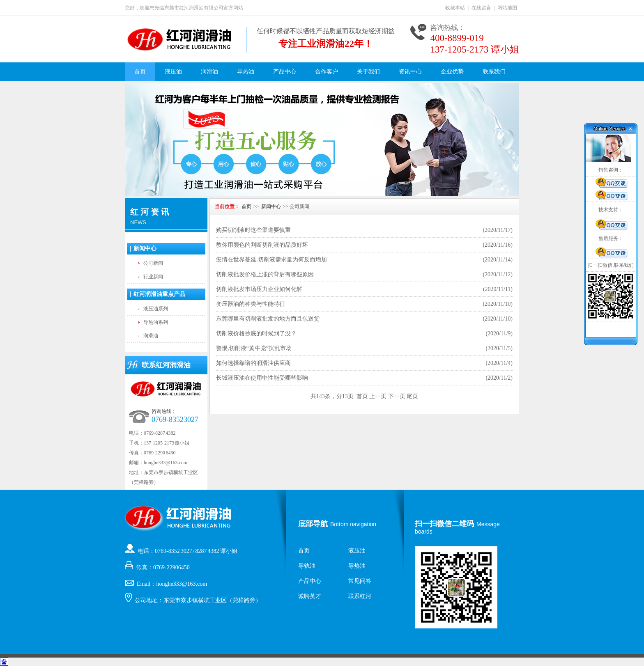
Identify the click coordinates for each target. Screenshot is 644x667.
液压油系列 (156, 309)
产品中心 (285, 72)
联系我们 (494, 72)
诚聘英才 (310, 596)
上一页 (378, 396)
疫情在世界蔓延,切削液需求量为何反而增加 (271, 260)
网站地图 (507, 8)
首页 (140, 72)
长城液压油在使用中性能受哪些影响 (262, 378)
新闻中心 (145, 249)
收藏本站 (455, 8)
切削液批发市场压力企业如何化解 (259, 289)
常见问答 (360, 581)
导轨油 (307, 566)
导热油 (246, 72)
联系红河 (360, 596)
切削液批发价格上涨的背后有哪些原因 (265, 274)
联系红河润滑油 (166, 365)
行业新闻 (153, 277)
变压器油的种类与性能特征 (251, 304)
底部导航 (313, 524)
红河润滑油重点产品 (159, 294)
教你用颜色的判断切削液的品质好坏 (262, 245)
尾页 (412, 396)
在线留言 (481, 8)
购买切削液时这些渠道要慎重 (253, 230)
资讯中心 (410, 72)
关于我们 (368, 72)
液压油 (173, 72)
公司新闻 (153, 263)
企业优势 (452, 72)
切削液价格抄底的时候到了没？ (256, 333)
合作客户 (327, 72)
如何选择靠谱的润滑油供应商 (253, 363)
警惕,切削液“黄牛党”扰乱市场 (254, 348)
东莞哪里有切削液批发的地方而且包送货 (268, 319)
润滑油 (209, 72)
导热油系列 (156, 322)
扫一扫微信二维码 (444, 524)
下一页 (397, 396)
